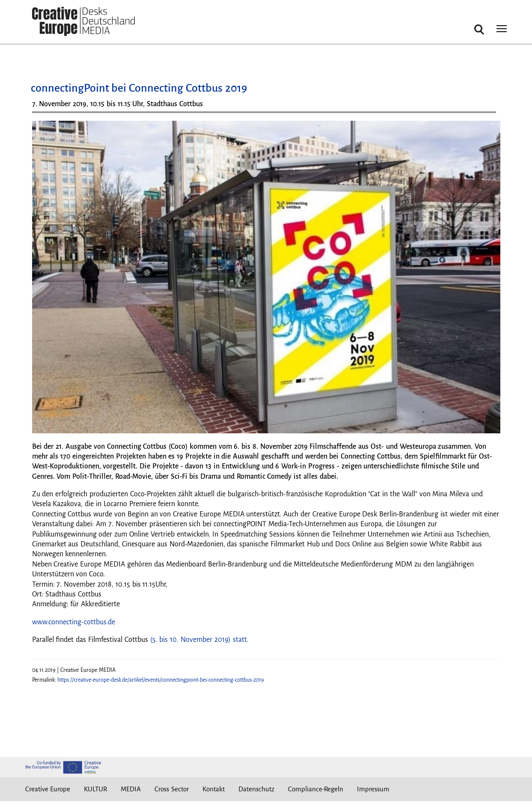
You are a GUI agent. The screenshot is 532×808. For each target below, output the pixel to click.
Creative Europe (48, 789)
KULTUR (95, 789)
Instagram (428, 789)
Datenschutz (256, 789)
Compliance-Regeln (316, 789)
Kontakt (214, 789)
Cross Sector (172, 789)
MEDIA (131, 789)
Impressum (373, 789)
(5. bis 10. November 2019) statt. (199, 640)
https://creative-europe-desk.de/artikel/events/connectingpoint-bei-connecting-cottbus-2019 (161, 680)
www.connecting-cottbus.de (74, 622)
